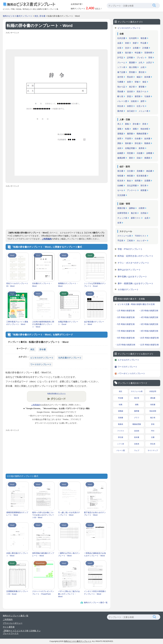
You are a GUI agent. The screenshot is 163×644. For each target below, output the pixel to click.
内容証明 (153, 391)
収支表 (120, 181)
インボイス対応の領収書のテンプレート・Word (95, 593)
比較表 (134, 101)
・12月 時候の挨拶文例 (148, 345)
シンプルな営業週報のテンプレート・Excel (95, 285)
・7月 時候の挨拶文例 (125, 331)
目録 (139, 158)
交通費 (147, 181)
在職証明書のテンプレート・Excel (68, 323)
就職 (135, 129)
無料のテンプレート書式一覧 (96, 603)
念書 (153, 437)
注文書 (130, 171)
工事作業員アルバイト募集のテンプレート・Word (17, 323)
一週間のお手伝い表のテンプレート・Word (69, 554)
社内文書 (121, 38)
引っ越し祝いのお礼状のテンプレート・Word (69, 514)
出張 (119, 48)
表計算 (132, 87)
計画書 (145, 48)
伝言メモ (141, 106)
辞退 (129, 96)
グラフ (137, 418)
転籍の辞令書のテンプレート (57, 393)
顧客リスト (136, 218)
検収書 (130, 176)
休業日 (130, 106)
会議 (119, 43)
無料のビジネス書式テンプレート (18, 16)
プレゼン (141, 58)
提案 (119, 53)
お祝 (143, 67)
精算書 (144, 190)
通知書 (153, 398)
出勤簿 (142, 208)
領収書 (120, 176)
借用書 (138, 181)
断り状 (120, 96)
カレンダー (142, 241)
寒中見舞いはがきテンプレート (132, 277)
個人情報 (133, 67)
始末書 (147, 139)
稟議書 (132, 62)
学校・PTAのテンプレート (130, 249)
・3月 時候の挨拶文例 (125, 317)
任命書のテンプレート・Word (42, 285)
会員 (146, 218)
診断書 (149, 153)
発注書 (120, 171)
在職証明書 (130, 148)
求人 (119, 124)
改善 (129, 82)
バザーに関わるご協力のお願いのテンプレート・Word (69, 594)
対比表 (120, 106)
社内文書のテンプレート (70, 358)
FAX (153, 431)
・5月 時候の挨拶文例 (125, 324)
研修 (137, 82)
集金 (129, 181)
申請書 (138, 53)
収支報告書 (142, 176)
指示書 (128, 53)
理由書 (120, 91)
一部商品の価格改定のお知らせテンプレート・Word (95, 554)
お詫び (149, 62)
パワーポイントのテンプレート (131, 373)
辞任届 (138, 143)
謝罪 (143, 101)
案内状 (120, 111)
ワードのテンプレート (41, 364)
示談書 (140, 153)
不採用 (128, 139)
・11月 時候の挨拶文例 (125, 345)
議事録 (132, 208)
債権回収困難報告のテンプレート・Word (17, 514)
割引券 (144, 186)
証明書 (130, 58)
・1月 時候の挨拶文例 (125, 311)
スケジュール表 (124, 236)
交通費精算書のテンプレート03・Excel (17, 593)
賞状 (131, 158)
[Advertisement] (57, 41)
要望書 (142, 87)
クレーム (121, 62)
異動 (119, 143)
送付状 (120, 77)
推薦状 (147, 158)
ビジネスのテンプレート (42, 358)
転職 (127, 129)
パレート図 (122, 101)
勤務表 (147, 143)
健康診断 (121, 158)
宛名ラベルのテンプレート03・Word (17, 285)
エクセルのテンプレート (128, 360)
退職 (119, 129)
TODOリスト (141, 236)
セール (120, 190)
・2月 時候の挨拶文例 (148, 311)
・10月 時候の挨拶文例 (148, 338)
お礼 (141, 62)
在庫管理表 (122, 213)
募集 (127, 124)
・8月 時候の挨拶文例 (148, 331)
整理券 (138, 96)
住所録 (144, 213)
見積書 (140, 171)
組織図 (120, 153)
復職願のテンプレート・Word (68, 285)
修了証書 (121, 72)
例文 (36, 16)
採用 (119, 139)
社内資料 (133, 38)
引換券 (147, 96)
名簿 (119, 223)
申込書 (143, 43)
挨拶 (135, 43)
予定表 (120, 241)
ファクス (121, 431)
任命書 (138, 139)
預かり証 (121, 87)
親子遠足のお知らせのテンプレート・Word (95, 514)
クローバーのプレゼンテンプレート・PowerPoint (43, 593)
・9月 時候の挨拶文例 (125, 338)
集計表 (134, 213)
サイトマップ (153, 450)
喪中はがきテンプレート (129, 270)
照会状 (130, 77)
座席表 (142, 148)
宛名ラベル (142, 91)
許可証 (120, 58)
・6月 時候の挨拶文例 (148, 324)
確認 (139, 77)
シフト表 (121, 67)
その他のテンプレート (128, 289)
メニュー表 (144, 111)
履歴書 (130, 134)
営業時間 (148, 53)
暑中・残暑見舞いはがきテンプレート (135, 283)
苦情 (150, 58)
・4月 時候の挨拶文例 (148, 317)
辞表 (144, 124)
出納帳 (120, 186)
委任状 (142, 72)
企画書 (136, 48)
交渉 (127, 48)
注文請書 (121, 195)
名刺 (119, 148)
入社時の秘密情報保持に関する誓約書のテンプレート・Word (43, 324)
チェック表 (122, 218)
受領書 (132, 72)
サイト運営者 (9, 627)
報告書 (144, 38)
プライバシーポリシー (13, 623)
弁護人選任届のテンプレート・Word (17, 554)
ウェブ (137, 450)
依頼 (127, 43)
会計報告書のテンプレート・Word (94, 323)
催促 (144, 82)
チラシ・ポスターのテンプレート (133, 263)
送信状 (130, 91)
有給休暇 (144, 129)
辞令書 (42, 16)
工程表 (130, 241)
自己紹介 (131, 111)
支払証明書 (132, 186)
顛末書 (147, 77)
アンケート (132, 190)
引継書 (120, 82)
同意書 (130, 153)
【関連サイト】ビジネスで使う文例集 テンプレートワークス (22, 632)
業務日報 (121, 208)
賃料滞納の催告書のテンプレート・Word (43, 554)
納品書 (149, 171)
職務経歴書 (142, 134)
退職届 (120, 134)
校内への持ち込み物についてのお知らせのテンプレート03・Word (43, 515)
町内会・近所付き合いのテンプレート (135, 256)
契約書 (128, 143)
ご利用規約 (47, 239)
